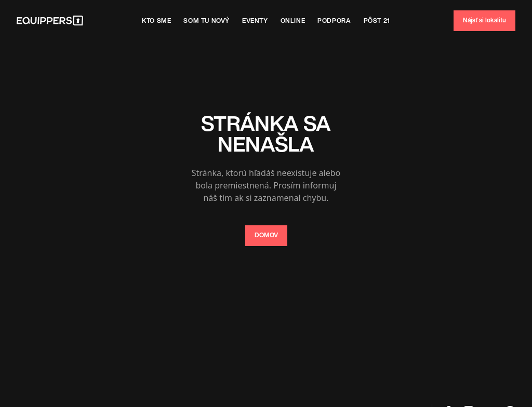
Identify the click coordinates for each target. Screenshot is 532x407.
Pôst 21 (377, 21)
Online (293, 21)
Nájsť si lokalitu (484, 20)
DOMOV (266, 235)
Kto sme (156, 21)
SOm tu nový (207, 21)
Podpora (334, 21)
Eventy (255, 21)
